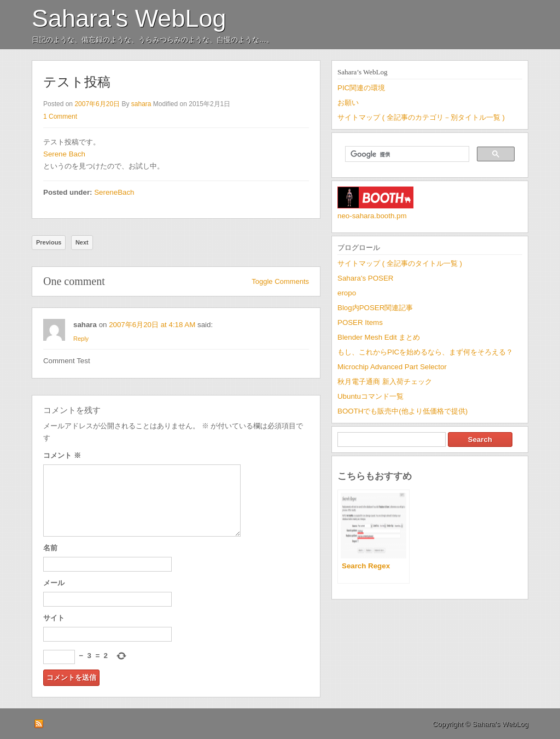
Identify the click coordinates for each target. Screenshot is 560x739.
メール (54, 583)
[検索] (406, 154)
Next (82, 242)
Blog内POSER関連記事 (375, 308)
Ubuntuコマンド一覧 (371, 396)
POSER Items (360, 322)
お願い (348, 103)
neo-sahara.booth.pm (372, 216)
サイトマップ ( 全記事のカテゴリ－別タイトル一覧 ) (421, 117)
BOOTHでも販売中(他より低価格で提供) (402, 411)
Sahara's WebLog (129, 18)
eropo (347, 293)
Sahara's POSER (365, 278)
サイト (54, 618)
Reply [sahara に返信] (81, 339)
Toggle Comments (280, 281)
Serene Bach (64, 154)
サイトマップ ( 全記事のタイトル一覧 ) (400, 263)
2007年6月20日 (97, 104)
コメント (62, 455)
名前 (50, 548)
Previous (49, 242)
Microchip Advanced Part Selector (392, 367)
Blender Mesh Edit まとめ (379, 337)
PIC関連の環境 (361, 88)
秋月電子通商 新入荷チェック (385, 382)
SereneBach (114, 192)
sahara (141, 104)
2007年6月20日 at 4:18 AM (152, 325)
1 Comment (60, 117)
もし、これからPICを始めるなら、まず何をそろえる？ (425, 352)
